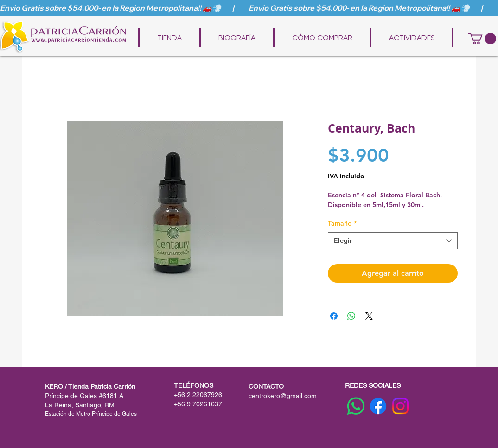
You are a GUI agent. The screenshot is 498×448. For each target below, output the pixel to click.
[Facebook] (378, 406)
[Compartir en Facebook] (334, 316)
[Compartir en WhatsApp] (351, 316)
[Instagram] (400, 406)
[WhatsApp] (356, 406)
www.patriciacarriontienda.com (255, 24)
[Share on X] (369, 316)
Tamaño (342, 223)
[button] (482, 38)
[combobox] (393, 241)
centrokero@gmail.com (283, 396)
